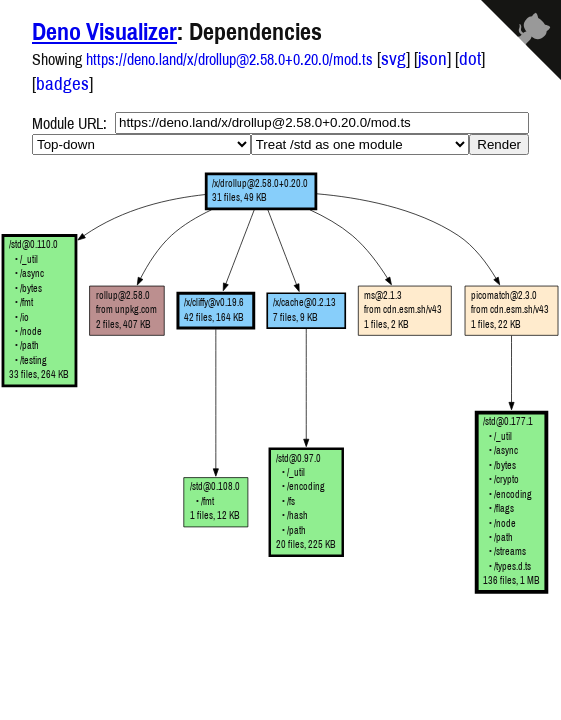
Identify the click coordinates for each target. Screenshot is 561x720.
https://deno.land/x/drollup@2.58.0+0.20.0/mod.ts (229, 59)
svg (393, 58)
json (432, 58)
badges (62, 83)
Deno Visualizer (104, 31)
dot (470, 58)
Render (499, 144)
